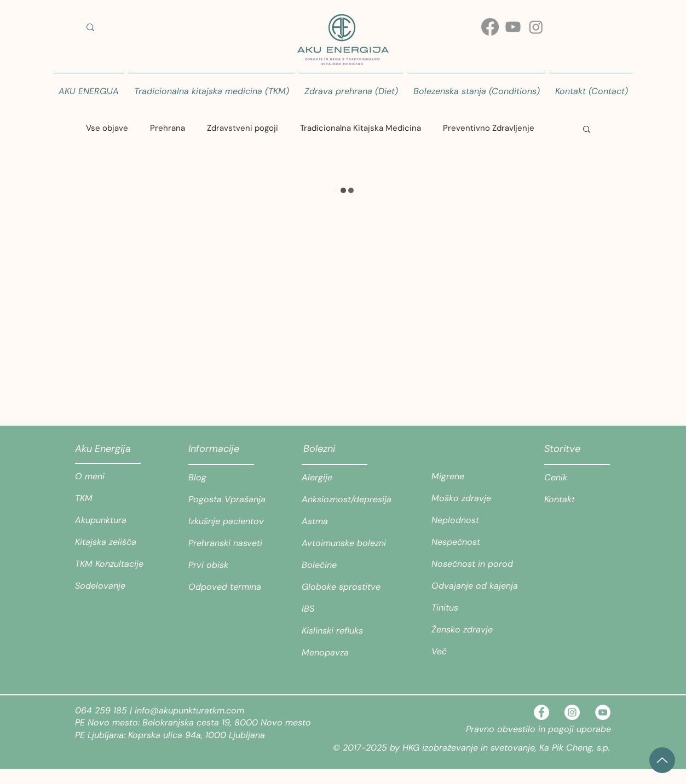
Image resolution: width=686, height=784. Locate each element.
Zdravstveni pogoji (243, 128)
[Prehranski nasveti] (227, 543)
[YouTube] (603, 712)
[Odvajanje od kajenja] (475, 586)
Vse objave (107, 128)
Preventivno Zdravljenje (489, 128)
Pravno (482, 729)
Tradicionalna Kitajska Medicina (361, 128)
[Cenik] (577, 478)
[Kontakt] (577, 500)
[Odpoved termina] (227, 587)
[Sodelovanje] (114, 586)
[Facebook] (490, 27)
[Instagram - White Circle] (572, 712)
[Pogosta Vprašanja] (227, 500)
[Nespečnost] (470, 542)
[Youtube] (513, 27)
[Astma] (341, 521)
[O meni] (114, 477)
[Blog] (227, 478)
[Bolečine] (341, 565)
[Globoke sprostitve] (349, 587)
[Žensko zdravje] (470, 630)
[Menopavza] (341, 653)
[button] (587, 129)
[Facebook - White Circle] (541, 712)
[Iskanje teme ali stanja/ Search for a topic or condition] (174, 27)
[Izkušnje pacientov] (227, 521)
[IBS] (341, 609)
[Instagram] (536, 27)
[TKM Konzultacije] (114, 564)
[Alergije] (341, 478)
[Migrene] (470, 477)
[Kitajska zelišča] (114, 542)
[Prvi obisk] (227, 565)
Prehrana (168, 128)
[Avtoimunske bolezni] (349, 543)
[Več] (470, 652)
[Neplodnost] (470, 520)
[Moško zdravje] (470, 498)
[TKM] (114, 498)
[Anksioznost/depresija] (347, 500)
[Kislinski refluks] (341, 631)
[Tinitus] (470, 608)
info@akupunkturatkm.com (189, 710)
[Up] (662, 760)
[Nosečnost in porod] (472, 564)
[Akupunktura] (114, 520)
